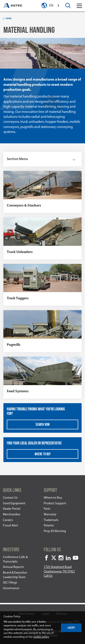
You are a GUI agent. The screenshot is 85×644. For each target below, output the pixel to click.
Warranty (50, 515)
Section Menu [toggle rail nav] (17, 159)
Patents (49, 526)
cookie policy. (41, 637)
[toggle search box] (68, 6)
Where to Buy (53, 498)
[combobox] (55, 6)
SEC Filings (10, 583)
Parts (47, 509)
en (51, 6)
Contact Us (10, 498)
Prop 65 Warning (55, 531)
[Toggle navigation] (79, 6)
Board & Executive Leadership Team (15, 575)
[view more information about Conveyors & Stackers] (42, 192)
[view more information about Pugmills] (42, 331)
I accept (71, 628)
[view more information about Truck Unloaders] (42, 238)
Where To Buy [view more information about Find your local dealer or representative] (43, 454)
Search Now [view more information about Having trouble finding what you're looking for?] (43, 424)
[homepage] (13, 6)
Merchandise (12, 515)
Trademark (51, 520)
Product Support (55, 503)
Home (9, 19)
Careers (8, 520)
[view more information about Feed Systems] (42, 378)
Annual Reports (13, 567)
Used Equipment (14, 503)
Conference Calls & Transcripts (15, 559)
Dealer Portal (12, 509)
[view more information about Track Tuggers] (42, 285)
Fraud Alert (11, 526)
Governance (11, 588)
